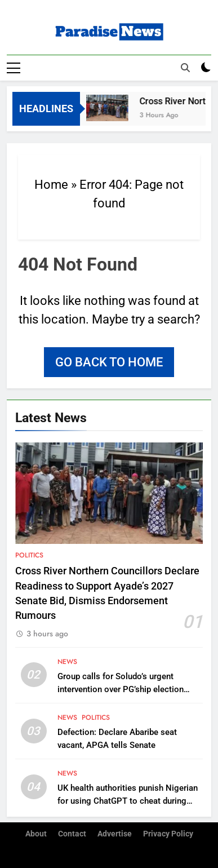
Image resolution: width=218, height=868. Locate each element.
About (36, 834)
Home (51, 185)
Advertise (115, 834)
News (67, 662)
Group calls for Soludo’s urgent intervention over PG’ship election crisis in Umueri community (121, 689)
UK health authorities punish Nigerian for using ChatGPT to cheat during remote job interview (128, 801)
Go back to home (109, 362)
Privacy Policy (168, 834)
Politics (29, 555)
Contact (72, 834)
